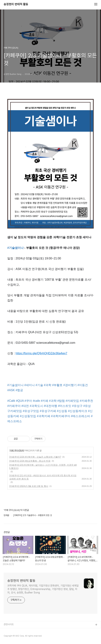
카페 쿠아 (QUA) (17, 451)
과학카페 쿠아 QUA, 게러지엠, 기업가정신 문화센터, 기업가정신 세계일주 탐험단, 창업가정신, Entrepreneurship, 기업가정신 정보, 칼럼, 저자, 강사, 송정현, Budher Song (43, 589)
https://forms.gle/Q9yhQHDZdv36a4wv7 (41, 353)
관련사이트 (9, 624)
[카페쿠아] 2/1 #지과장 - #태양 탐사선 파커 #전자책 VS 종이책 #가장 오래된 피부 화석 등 (43, 477)
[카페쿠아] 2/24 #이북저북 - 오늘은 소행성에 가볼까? (35, 457)
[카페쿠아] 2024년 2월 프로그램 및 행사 (29, 486)
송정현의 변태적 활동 (16, 4)
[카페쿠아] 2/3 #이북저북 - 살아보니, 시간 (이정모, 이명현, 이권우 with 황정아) (43, 467)
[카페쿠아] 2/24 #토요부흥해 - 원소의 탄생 (30, 461)
